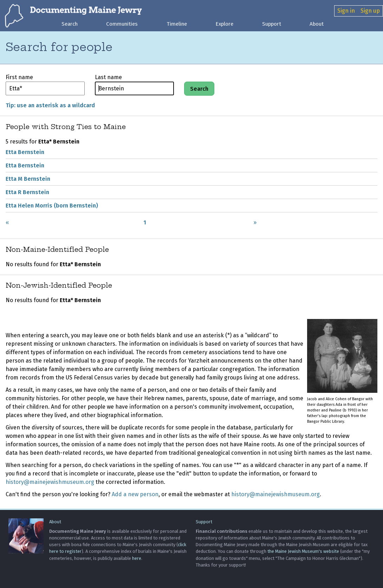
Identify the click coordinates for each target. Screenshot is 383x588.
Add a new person (135, 495)
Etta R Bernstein (27, 193)
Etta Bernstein (25, 152)
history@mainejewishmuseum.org (50, 482)
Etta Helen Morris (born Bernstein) (52, 206)
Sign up (370, 11)
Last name (108, 78)
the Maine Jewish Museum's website (303, 552)
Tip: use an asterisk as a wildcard (50, 106)
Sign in (346, 11)
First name (19, 78)
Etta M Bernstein (28, 179)
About (317, 24)
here (137, 558)
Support (272, 24)
